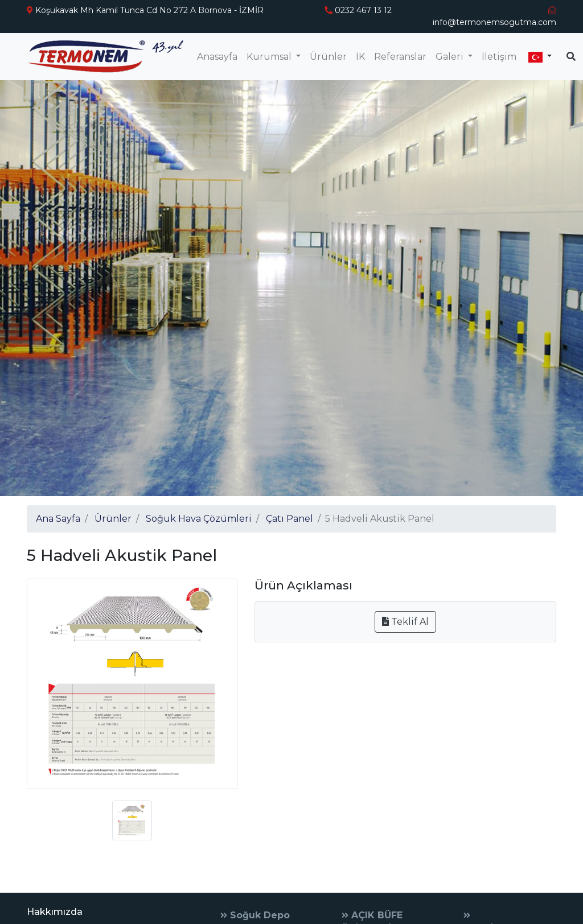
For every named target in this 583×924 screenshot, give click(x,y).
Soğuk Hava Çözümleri (199, 519)
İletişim (499, 57)
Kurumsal (270, 57)
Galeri (451, 57)
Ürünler (328, 57)
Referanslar (400, 57)
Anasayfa (217, 57)
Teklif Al (405, 622)
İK (360, 57)
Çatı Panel (290, 519)
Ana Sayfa (58, 519)
